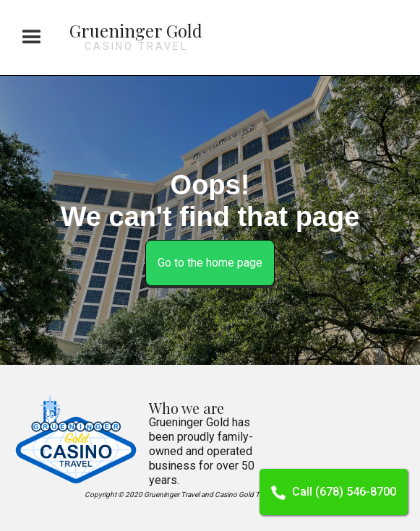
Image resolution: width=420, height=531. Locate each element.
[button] (32, 38)
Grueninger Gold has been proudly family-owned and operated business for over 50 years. (202, 451)
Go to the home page (210, 263)
